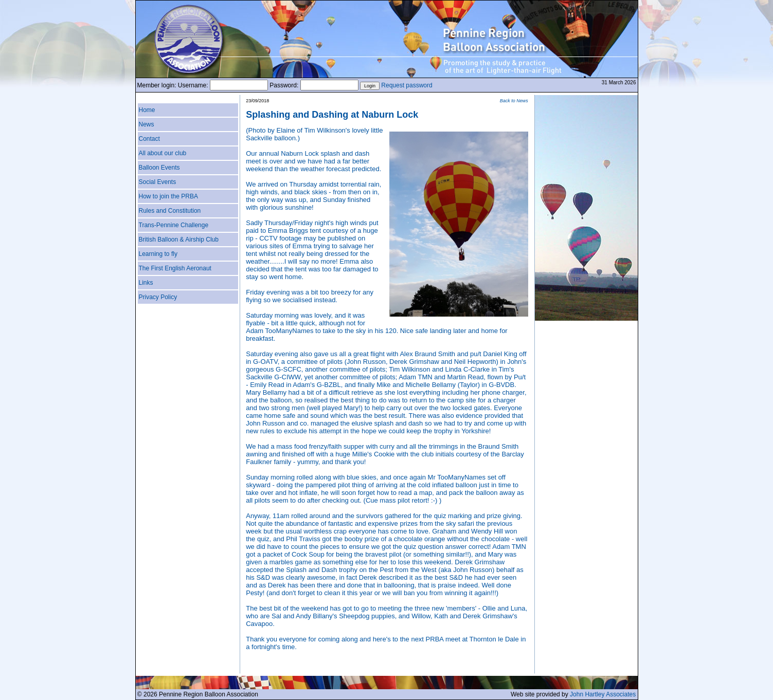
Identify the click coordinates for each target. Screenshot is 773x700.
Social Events (158, 182)
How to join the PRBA (168, 196)
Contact (149, 139)
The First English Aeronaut (175, 268)
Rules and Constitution (170, 211)
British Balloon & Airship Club (179, 240)
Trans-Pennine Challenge (174, 225)
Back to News (514, 101)
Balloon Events (159, 168)
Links (146, 283)
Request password (407, 85)
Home (147, 110)
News (147, 124)
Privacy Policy (158, 297)
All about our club (163, 153)
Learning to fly (158, 254)
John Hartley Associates (603, 694)
